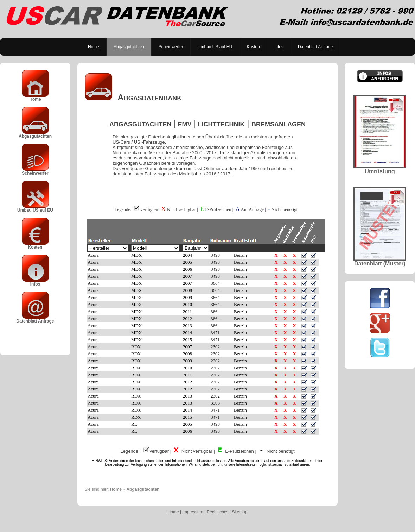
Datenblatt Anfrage (315, 47)
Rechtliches (218, 512)
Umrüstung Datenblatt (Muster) (380, 172)
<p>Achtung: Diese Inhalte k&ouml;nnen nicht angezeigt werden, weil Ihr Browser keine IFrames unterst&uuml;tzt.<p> (207, 317)
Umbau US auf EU (215, 47)
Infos (279, 47)
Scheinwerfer (171, 47)
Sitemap (240, 512)
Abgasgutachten (129, 47)
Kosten (253, 47)
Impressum (193, 512)
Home (94, 47)
